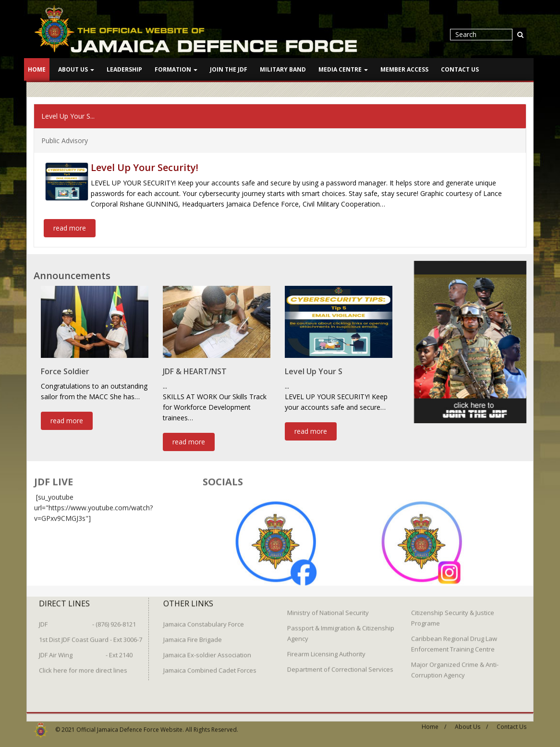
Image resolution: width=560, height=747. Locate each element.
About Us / (471, 721)
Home (37, 69)
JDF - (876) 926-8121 (87, 618)
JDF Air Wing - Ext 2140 (86, 649)
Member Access (404, 69)
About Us (76, 69)
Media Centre (343, 69)
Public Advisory (65, 140)
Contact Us (460, 69)
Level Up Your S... (68, 115)
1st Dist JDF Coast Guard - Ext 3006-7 (91, 634)
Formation (176, 69)
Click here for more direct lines (83, 664)
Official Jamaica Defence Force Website (129, 724)
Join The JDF (229, 69)
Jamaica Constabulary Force (204, 618)
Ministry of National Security (328, 607)
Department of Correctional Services (340, 663)
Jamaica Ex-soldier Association (207, 649)
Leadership (124, 69)
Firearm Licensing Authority (326, 648)
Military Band (283, 69)
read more (70, 227)
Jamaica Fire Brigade (193, 634)
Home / (434, 721)
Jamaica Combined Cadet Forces (210, 664)
